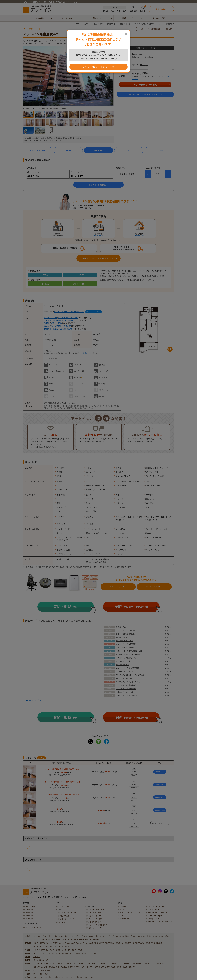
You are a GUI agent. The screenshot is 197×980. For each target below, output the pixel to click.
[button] (112, 76)
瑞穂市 (48, 970)
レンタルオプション (118, 587)
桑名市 (48, 974)
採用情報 (123, 910)
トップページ (30, 907)
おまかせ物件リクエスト (34, 927)
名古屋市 (36, 964)
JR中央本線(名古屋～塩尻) (64, 320)
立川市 (51, 940)
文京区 (67, 936)
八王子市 (44, 940)
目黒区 (96, 936)
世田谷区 (109, 936)
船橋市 (58, 950)
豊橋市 (70, 967)
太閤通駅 (48, 329)
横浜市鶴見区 (44, 943)
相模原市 (159, 943)
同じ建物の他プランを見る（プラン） (145, 94)
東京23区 (37, 936)
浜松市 (36, 960)
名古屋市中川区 (149, 964)
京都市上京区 (38, 977)
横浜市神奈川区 (55, 943)
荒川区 (144, 936)
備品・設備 (98, 150)
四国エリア (29, 919)
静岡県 (27, 960)
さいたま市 (37, 953)
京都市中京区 (49, 977)
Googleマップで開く (93, 312)
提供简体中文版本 (154, 919)
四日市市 (41, 974)
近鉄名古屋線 (56, 323)
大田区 (102, 936)
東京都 (27, 936)
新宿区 (61, 936)
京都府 (27, 977)
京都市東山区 (59, 977)
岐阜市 (36, 970)
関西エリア (29, 916)
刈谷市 (95, 967)
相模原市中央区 (39, 946)
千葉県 (27, 950)
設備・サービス (129, 18)
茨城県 (27, 957)
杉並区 (127, 936)
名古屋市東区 (58, 964)
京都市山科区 (89, 977)
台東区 (73, 936)
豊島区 (133, 936)
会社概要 (123, 907)
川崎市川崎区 (110, 943)
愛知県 (27, 964)
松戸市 (64, 950)
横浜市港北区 (93, 943)
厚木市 (67, 946)
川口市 (90, 953)
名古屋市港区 (160, 964)
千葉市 (36, 950)
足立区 (161, 936)
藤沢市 (61, 946)
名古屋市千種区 (46, 964)
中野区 (122, 936)
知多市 (119, 967)
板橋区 (149, 936)
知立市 (125, 967)
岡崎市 (76, 967)
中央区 (51, 936)
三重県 (27, 974)
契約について (98, 18)
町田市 (82, 940)
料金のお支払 (65, 916)
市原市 (74, 950)
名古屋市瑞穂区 (125, 964)
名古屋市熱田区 (137, 964)
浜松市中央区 (44, 960)
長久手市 (131, 967)
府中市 (70, 940)
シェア (168, 29)
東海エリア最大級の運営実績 (130, 913)
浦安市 (80, 950)
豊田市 (101, 967)
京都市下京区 (70, 977)
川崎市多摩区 (150, 943)
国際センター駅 (51, 318)
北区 (138, 936)
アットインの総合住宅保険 (98, 925)
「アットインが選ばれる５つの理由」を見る (98, 258)
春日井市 (89, 967)
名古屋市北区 (68, 964)
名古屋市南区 (38, 967)
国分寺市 (96, 940)
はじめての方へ (68, 18)
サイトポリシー (154, 910)
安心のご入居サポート (96, 916)
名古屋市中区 (101, 964)
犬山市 (113, 967)
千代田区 (44, 936)
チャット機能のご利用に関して (159, 913)
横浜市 (36, 943)
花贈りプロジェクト (95, 928)
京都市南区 (79, 977)
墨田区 (79, 936)
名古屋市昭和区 (112, 964)
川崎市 (102, 943)
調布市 (76, 940)
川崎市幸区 (120, 943)
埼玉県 (27, 953)
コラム (122, 916)
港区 (56, 936)
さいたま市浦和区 (62, 953)
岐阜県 (27, 970)
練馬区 (155, 936)
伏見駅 (47, 326)
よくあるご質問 (159, 18)
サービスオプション (154, 587)
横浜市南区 (84, 943)
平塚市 (55, 946)
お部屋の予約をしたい (68, 913)
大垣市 (42, 970)
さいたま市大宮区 (48, 953)
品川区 (91, 936)
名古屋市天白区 (61, 967)
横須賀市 (49, 946)
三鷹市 (64, 940)
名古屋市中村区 (90, 964)
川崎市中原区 (129, 943)
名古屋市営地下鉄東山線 (61, 326)
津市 (35, 974)
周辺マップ (129, 150)
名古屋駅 (48, 320)
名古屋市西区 (79, 964)
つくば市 (36, 957)
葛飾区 (167, 936)
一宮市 (82, 967)
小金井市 (88, 940)
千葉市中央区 (44, 950)
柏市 (69, 950)
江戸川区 (36, 940)
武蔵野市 (57, 940)
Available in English (155, 916)
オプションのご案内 (95, 919)
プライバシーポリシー (156, 907)
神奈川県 (28, 943)
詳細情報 (68, 150)
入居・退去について (67, 919)
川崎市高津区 (140, 943)
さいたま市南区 (75, 953)
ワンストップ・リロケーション (160, 922)
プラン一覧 (159, 150)
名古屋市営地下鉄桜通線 (68, 318)
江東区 (85, 936)
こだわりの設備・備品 (96, 910)
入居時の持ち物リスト (96, 922)
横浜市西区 (66, 943)
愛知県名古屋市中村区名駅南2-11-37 (69, 312)
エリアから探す (38, 18)
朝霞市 (96, 953)
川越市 (84, 953)
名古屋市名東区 (49, 967)
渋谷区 (116, 936)
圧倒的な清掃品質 (95, 913)
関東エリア (29, 910)
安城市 (107, 967)
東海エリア (29, 913)
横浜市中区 (75, 943)
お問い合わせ (87, 353)
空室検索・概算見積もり (38, 150)
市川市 (52, 950)
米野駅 (47, 323)
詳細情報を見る (160, 772)
